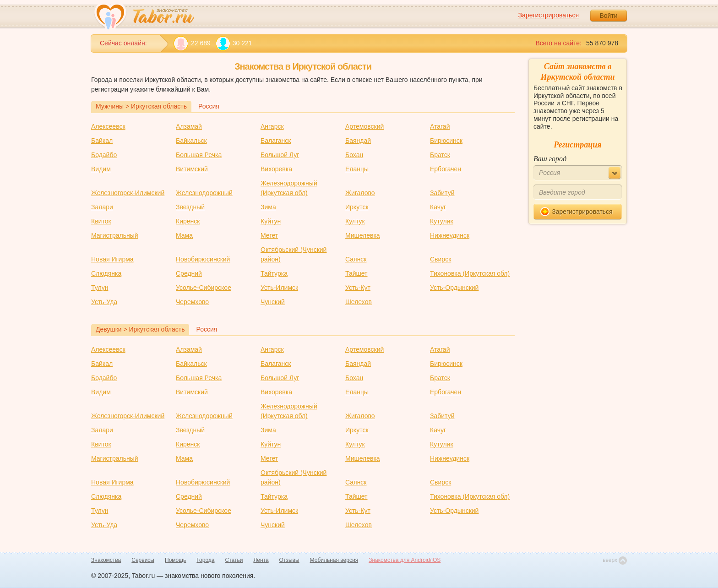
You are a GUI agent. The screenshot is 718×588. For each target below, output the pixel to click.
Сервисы (143, 560)
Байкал (102, 141)
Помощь (175, 560)
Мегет (269, 235)
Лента (261, 560)
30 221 (234, 43)
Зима (268, 207)
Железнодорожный (204, 193)
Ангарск (272, 126)
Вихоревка (276, 169)
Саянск (356, 259)
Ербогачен (446, 169)
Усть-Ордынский (454, 288)
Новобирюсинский (203, 259)
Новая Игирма (112, 259)
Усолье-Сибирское (204, 288)
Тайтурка (274, 273)
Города (205, 560)
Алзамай (189, 126)
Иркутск (357, 207)
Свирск (441, 259)
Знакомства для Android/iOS (405, 560)
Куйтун (271, 221)
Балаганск (276, 141)
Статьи (234, 560)
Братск (440, 155)
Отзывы (289, 560)
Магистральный (115, 235)
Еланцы (357, 169)
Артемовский (364, 126)
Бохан (354, 155)
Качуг (438, 207)
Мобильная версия (334, 560)
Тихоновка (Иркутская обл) (470, 273)
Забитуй (442, 193)
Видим (101, 169)
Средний (189, 273)
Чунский (273, 302)
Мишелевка (363, 235)
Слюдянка (106, 273)
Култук (355, 221)
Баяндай (358, 141)
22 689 (192, 43)
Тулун (100, 288)
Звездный (190, 207)
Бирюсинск (446, 141)
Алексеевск (108, 126)
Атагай (440, 126)
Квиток (101, 221)
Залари (102, 207)
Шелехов (359, 302)
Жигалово (360, 193)
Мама (184, 235)
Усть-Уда (104, 302)
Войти (608, 16)
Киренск (188, 221)
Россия (209, 106)
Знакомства (106, 560)
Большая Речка (199, 155)
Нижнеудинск (450, 235)
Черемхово (192, 302)
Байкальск (191, 141)
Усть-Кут (358, 288)
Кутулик (442, 221)
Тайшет (356, 273)
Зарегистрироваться (549, 15)
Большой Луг (280, 155)
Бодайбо (104, 155)
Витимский (192, 169)
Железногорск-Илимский (128, 193)
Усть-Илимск (279, 288)
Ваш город (550, 159)
